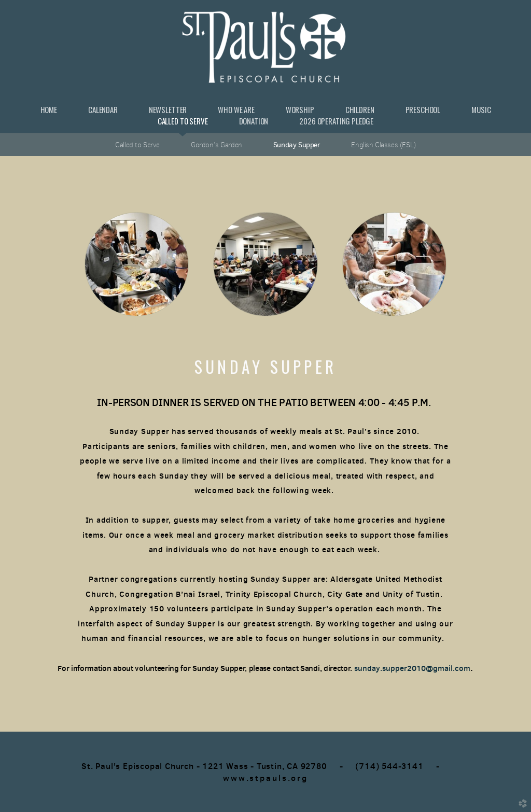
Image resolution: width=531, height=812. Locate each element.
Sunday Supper (297, 145)
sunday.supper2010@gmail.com (412, 668)
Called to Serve (137, 145)
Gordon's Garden (216, 145)
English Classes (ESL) (383, 145)
